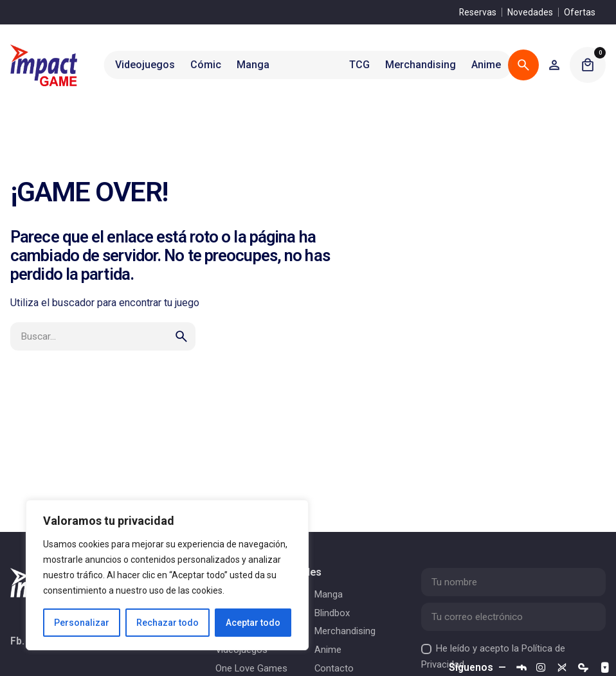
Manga (329, 594)
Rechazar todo (168, 623)
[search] (181, 336)
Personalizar (82, 623)
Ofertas (580, 12)
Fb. (17, 642)
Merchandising (345, 631)
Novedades (530, 12)
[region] (167, 575)
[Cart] (588, 65)
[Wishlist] (554, 65)
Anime (328, 650)
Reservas (478, 12)
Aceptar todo (253, 623)
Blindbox (332, 613)
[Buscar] (523, 65)
